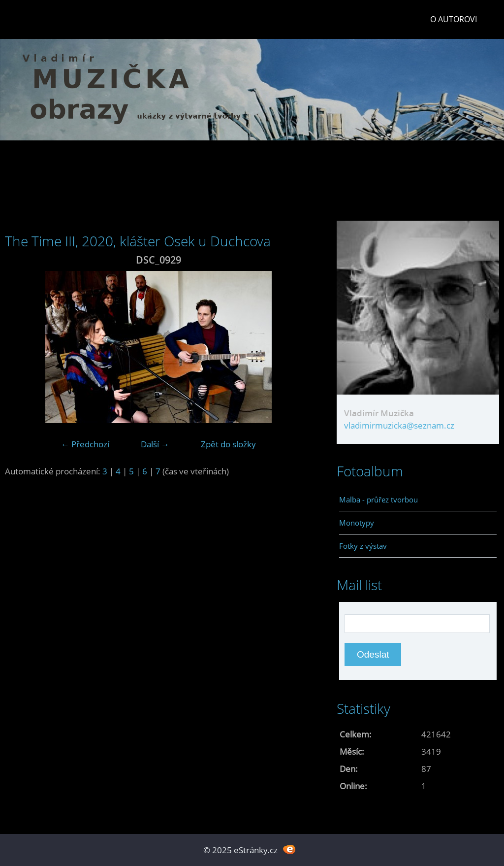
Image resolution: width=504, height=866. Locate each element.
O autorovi (454, 19)
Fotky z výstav (363, 546)
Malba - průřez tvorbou (378, 500)
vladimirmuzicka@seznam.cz (399, 425)
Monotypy (357, 523)
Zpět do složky (228, 444)
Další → (155, 444)
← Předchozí (85, 444)
